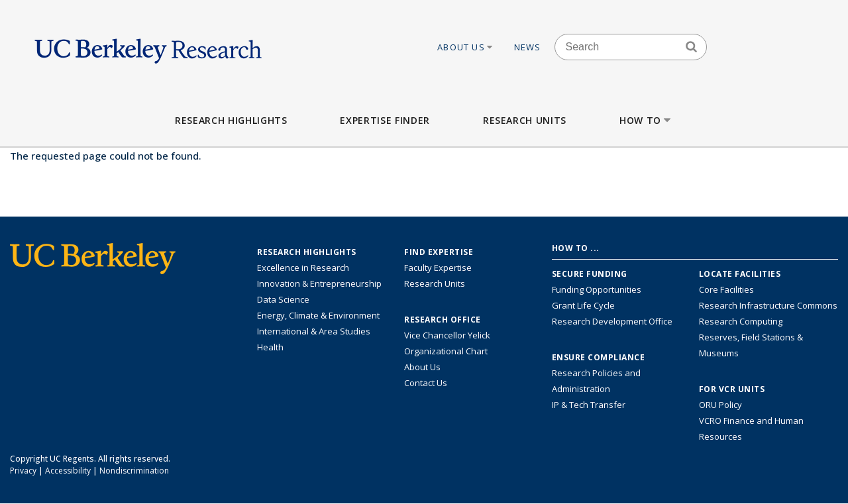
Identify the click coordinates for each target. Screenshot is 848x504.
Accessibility (68, 471)
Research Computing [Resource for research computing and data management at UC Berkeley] (741, 321)
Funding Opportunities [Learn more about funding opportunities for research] (597, 289)
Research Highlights (231, 120)
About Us (466, 47)
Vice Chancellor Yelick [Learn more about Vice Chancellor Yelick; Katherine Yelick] (447, 335)
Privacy (23, 471)
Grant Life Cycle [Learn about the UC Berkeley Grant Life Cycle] (583, 305)
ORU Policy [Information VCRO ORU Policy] (720, 405)
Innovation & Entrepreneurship (319, 283)
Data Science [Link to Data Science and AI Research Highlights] (283, 299)
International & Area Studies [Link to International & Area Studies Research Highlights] (314, 331)
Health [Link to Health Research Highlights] (270, 347)
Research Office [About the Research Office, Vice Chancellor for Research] (443, 320)
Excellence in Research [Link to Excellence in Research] (303, 268)
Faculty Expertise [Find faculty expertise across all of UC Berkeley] (438, 268)
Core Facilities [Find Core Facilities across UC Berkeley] (726, 289)
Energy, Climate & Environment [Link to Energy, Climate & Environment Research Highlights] (318, 315)
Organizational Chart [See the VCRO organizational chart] (446, 351)
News (528, 47)
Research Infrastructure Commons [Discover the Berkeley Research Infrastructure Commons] (768, 305)
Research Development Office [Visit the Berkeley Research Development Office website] (612, 321)
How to (646, 120)
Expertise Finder (385, 120)
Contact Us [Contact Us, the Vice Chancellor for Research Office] (426, 383)
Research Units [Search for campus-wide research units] (435, 283)
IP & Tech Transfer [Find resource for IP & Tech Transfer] (589, 405)
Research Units (525, 120)
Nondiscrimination (134, 471)
